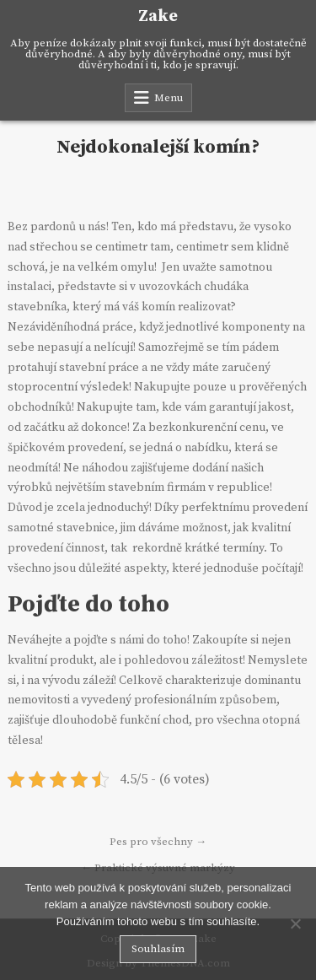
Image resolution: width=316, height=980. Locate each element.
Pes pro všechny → (158, 842)
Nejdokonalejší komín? (158, 147)
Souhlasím (158, 949)
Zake (158, 16)
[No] (295, 923)
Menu (169, 98)
